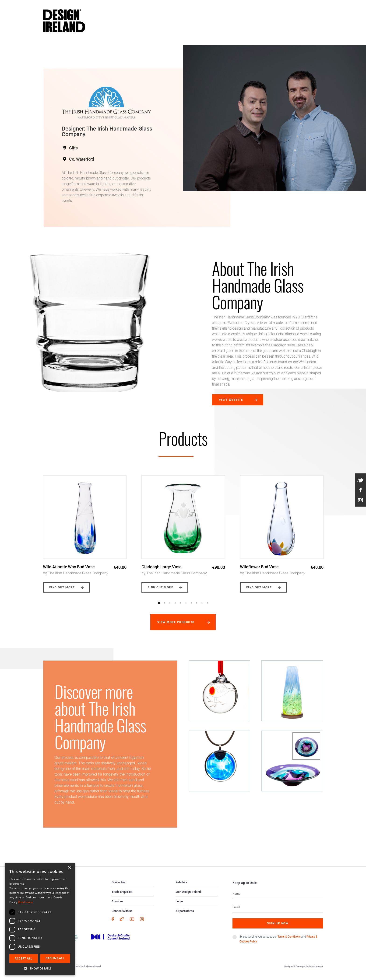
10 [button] (207, 608)
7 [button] (191, 608)
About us (117, 906)
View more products (176, 627)
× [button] (69, 868)
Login (179, 906)
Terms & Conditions (289, 942)
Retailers (181, 887)
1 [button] (159, 608)
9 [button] (202, 608)
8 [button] (197, 608)
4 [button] (175, 608)
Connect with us (122, 916)
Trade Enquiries (122, 897)
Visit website (231, 400)
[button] (40, 968)
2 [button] (164, 608)
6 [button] (186, 608)
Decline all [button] (55, 958)
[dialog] (40, 919)
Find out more (62, 592)
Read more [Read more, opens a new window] (25, 902)
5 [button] (180, 608)
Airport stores (185, 916)
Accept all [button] (23, 958)
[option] (85, 533)
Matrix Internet (316, 971)
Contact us (119, 887)
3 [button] (170, 608)
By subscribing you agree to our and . (278, 944)
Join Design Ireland (188, 897)
